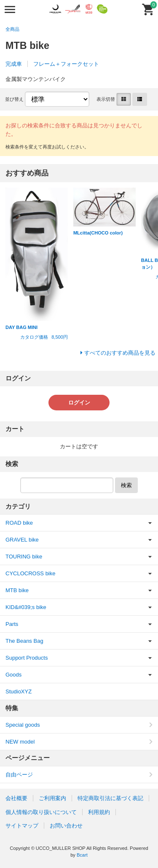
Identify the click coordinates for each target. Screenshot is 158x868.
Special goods (23, 725)
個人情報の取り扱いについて (41, 812)
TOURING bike (24, 557)
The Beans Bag (24, 641)
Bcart (82, 855)
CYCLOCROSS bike (30, 573)
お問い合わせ (66, 826)
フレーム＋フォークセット (66, 64)
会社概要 (16, 798)
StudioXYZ (19, 691)
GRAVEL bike (22, 540)
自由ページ (19, 775)
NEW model (20, 742)
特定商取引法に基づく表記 (110, 798)
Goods (13, 675)
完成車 (14, 64)
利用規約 (99, 812)
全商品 (12, 29)
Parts (12, 624)
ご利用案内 (52, 798)
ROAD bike (19, 523)
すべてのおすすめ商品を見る (120, 353)
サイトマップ (22, 826)
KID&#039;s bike (26, 607)
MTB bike (17, 590)
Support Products (27, 658)
